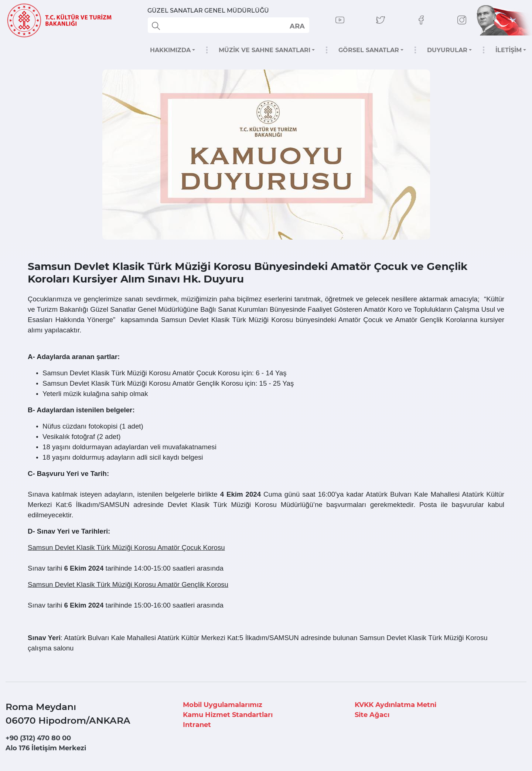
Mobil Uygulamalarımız (223, 705)
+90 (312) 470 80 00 (38, 738)
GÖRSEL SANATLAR (369, 50)
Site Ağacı (372, 715)
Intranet (197, 725)
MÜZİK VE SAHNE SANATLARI (265, 50)
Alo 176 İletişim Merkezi (46, 748)
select (297, 26)
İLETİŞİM (509, 50)
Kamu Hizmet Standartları (228, 715)
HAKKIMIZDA (170, 50)
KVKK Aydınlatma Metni (395, 705)
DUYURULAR (447, 50)
